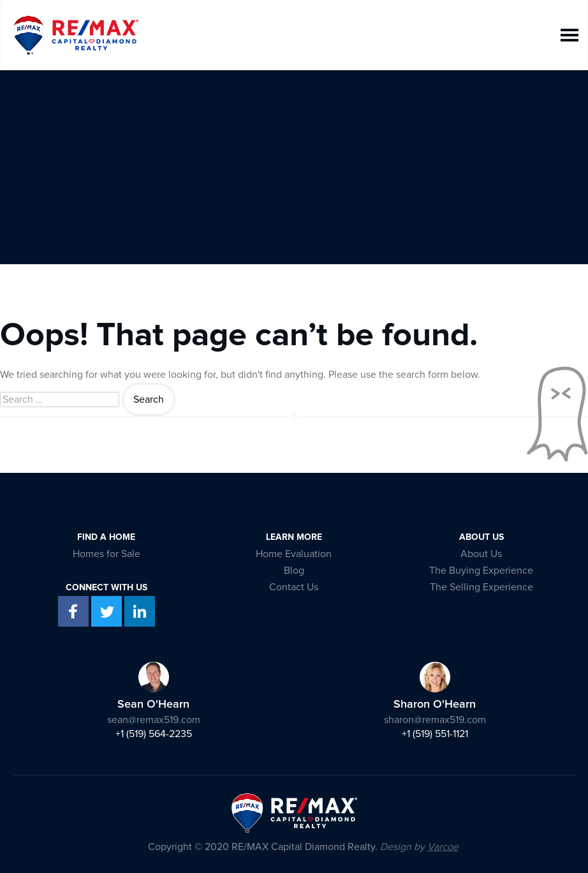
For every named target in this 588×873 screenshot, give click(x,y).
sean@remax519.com (154, 720)
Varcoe (443, 847)
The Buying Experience (481, 571)
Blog (294, 571)
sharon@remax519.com (435, 720)
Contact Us (294, 587)
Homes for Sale (107, 554)
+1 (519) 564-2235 (154, 734)
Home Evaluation (294, 554)
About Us (481, 554)
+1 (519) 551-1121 (435, 734)
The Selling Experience (481, 587)
